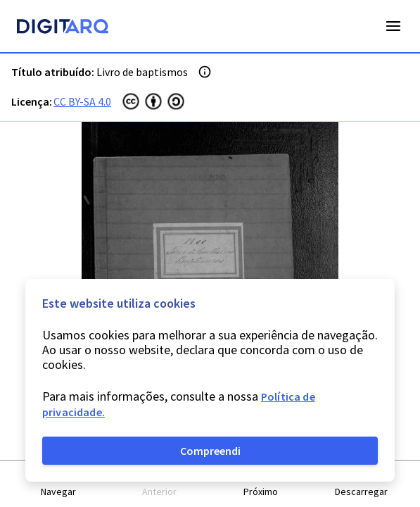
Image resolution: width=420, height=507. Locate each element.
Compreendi (210, 451)
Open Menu (393, 26)
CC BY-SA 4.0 (82, 101)
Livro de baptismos (142, 72)
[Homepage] (63, 28)
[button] (59, 484)
